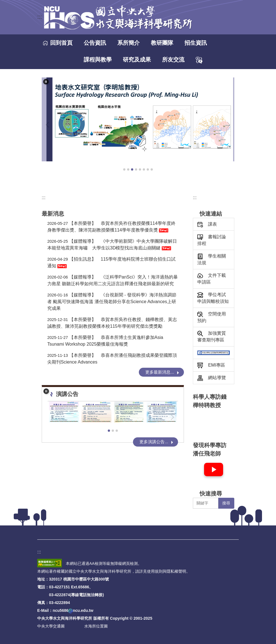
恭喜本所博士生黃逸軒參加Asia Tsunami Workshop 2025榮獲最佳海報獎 (105, 341)
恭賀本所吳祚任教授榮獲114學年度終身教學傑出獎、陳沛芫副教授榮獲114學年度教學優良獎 (111, 227)
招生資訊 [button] (196, 43)
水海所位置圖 (96, 626)
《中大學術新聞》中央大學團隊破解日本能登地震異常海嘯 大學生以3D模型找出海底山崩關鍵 (112, 245)
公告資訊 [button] (95, 43)
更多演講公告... (154, 442)
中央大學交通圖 (51, 626)
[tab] (124, 169)
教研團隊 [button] (162, 43)
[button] (46, 82)
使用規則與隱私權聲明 (167, 571)
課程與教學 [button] (98, 60)
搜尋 (226, 503)
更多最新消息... (160, 372)
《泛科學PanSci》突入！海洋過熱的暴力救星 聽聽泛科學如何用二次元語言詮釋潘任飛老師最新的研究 (113, 280)
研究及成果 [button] (137, 60)
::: (40, 17)
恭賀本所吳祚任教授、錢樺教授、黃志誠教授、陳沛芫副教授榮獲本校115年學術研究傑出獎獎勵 (112, 323)
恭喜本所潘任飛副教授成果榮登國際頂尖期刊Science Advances (112, 359)
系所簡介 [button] (128, 43)
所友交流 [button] (173, 60)
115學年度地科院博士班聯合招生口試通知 (111, 262)
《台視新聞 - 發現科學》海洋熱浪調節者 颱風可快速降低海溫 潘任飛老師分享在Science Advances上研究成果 (112, 302)
